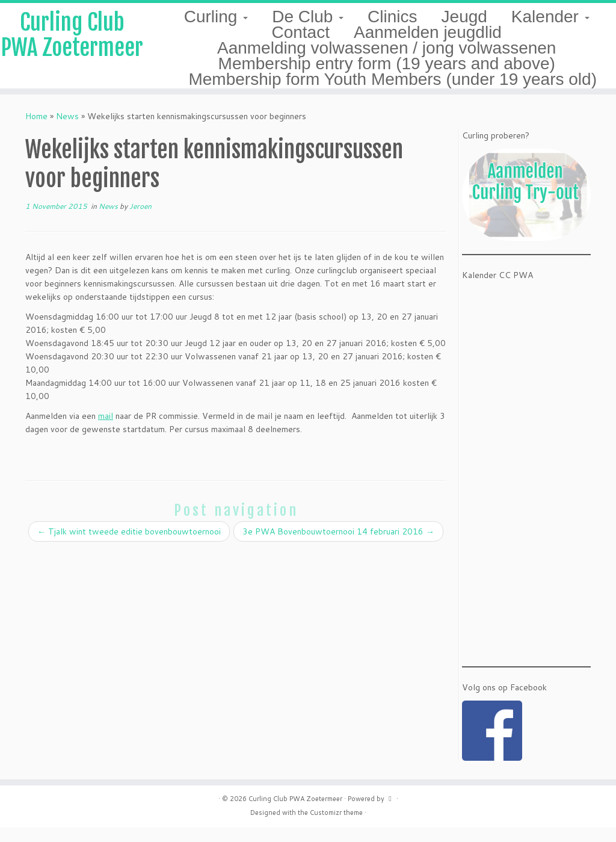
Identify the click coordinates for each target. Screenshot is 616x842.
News (67, 131)
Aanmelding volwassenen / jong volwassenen (387, 48)
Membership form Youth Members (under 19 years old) (393, 79)
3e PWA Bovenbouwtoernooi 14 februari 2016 (338, 546)
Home (36, 131)
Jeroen (140, 221)
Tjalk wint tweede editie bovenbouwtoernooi (129, 546)
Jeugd (464, 17)
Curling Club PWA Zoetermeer (72, 53)
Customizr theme (336, 827)
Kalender (550, 17)
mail (106, 430)
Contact (300, 32)
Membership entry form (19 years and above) (387, 63)
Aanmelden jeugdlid (428, 32)
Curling (216, 17)
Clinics (392, 17)
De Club (308, 17)
